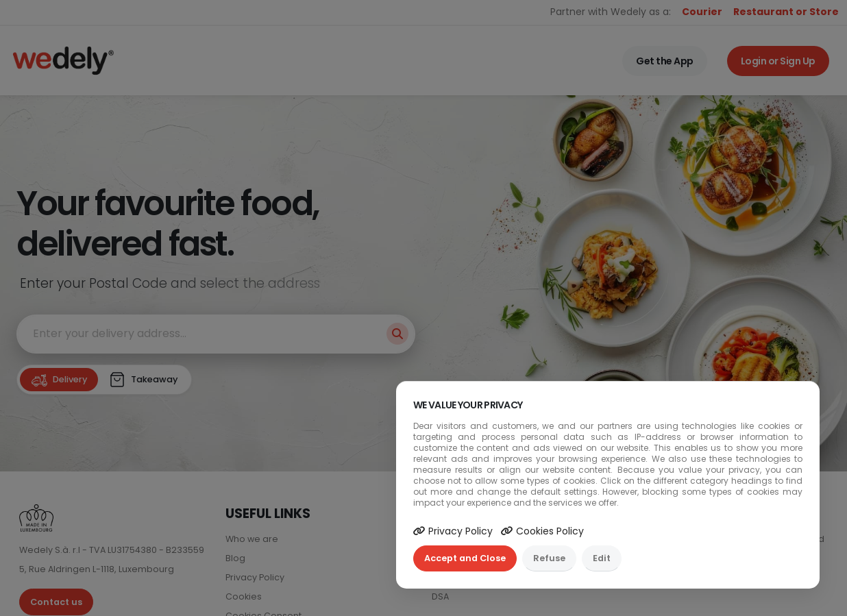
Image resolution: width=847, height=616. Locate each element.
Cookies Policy (542, 531)
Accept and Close (465, 558)
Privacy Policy (453, 531)
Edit (602, 558)
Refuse (549, 558)
